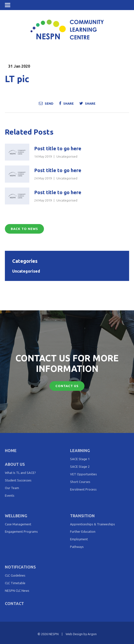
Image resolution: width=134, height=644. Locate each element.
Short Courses (80, 482)
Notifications (20, 567)
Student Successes (18, 480)
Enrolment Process (83, 489)
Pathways (77, 547)
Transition (82, 516)
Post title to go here (58, 148)
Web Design (74, 634)
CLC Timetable (15, 583)
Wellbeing (16, 516)
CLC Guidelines (15, 575)
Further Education (83, 531)
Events (10, 495)
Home (11, 451)
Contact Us (67, 386)
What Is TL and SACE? (20, 473)
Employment (79, 539)
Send (46, 103)
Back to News (24, 229)
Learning (80, 451)
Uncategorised (67, 156)
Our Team (12, 488)
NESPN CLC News (17, 591)
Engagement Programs (21, 531)
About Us (15, 464)
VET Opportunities (83, 474)
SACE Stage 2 (80, 467)
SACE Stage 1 (80, 459)
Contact (14, 604)
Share (66, 103)
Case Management (18, 524)
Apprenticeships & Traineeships (93, 524)
